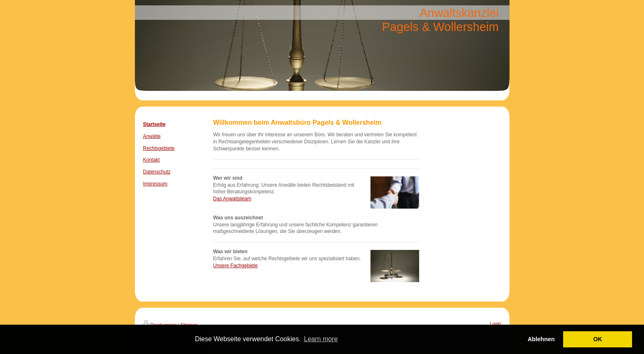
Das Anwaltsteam (232, 199)
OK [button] (598, 339)
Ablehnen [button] (541, 339)
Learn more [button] (321, 339)
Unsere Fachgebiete (236, 266)
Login (496, 323)
